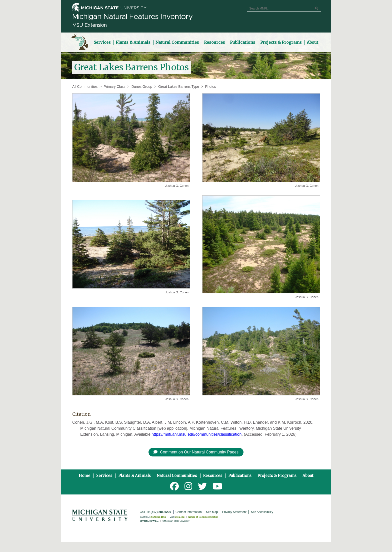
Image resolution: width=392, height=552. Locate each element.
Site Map (212, 512)
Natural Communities (177, 476)
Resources (213, 476)
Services (104, 476)
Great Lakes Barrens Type (179, 87)
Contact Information (189, 512)
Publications (240, 476)
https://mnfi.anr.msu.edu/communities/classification (196, 434)
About (308, 476)
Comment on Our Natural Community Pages (196, 452)
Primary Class (114, 87)
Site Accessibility (262, 512)
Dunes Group (142, 87)
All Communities (85, 87)
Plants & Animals (134, 476)
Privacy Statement (234, 512)
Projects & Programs (277, 476)
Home (84, 476)
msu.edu (180, 517)
